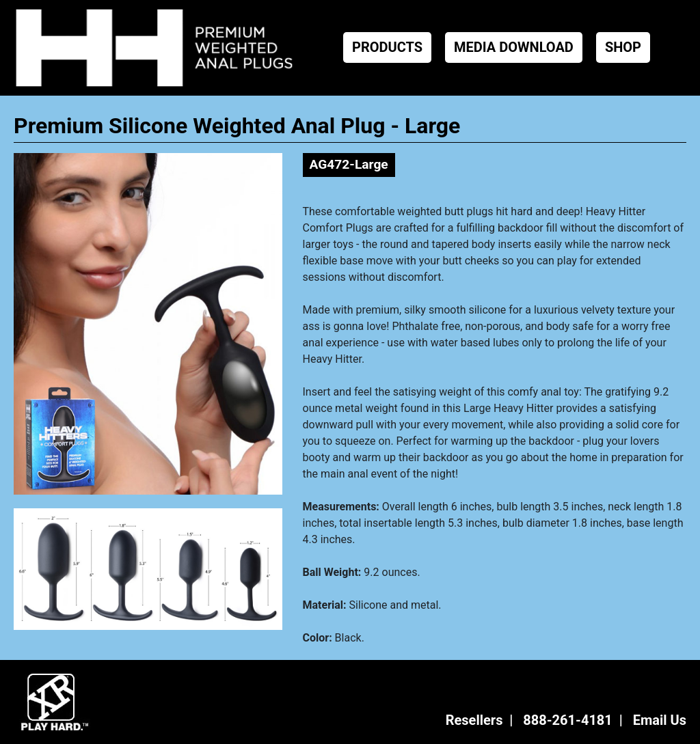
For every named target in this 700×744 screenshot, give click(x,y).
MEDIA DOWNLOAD (514, 47)
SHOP (623, 47)
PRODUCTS (387, 47)
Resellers (474, 720)
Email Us (660, 720)
